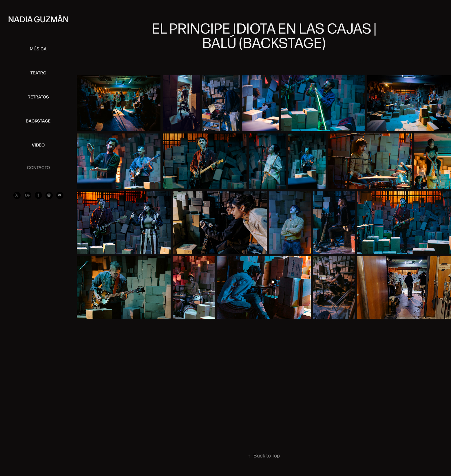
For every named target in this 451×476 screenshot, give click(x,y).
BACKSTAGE (38, 121)
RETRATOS (38, 97)
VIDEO (38, 145)
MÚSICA (38, 49)
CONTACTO (38, 167)
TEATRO (38, 73)
